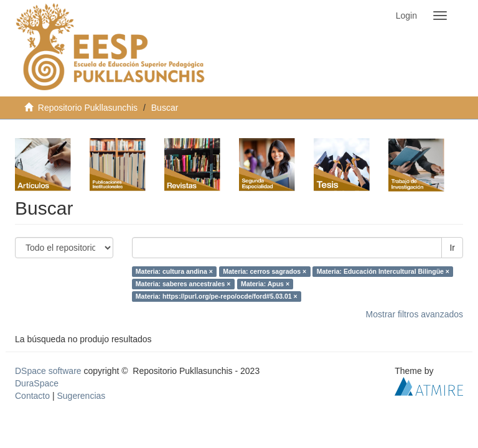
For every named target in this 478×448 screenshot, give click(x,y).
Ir (452, 248)
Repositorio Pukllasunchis (88, 108)
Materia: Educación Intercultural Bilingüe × (383, 271)
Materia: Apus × (265, 284)
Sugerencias (81, 396)
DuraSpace (37, 383)
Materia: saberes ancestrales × (183, 284)
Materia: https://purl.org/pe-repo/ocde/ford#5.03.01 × (217, 296)
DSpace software (48, 371)
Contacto (32, 396)
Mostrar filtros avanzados (415, 314)
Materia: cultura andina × (174, 271)
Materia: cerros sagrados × (265, 271)
